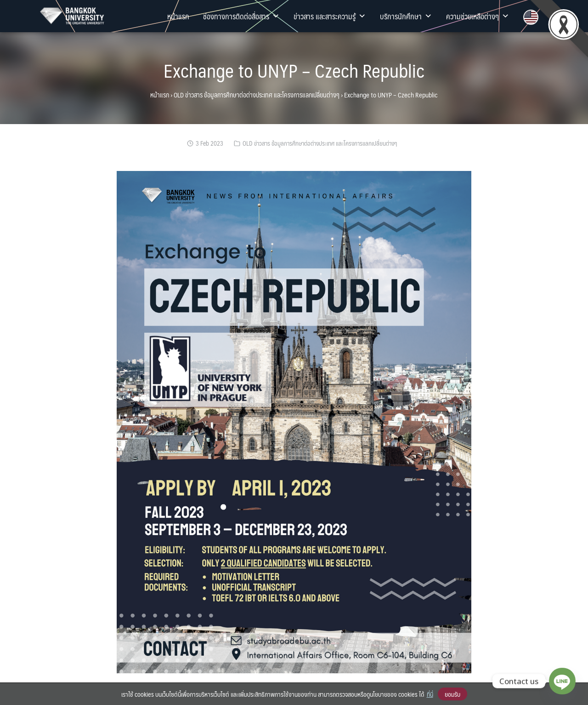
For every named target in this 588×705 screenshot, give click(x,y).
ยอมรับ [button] (452, 694)
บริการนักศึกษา (406, 16)
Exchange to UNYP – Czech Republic (294, 70)
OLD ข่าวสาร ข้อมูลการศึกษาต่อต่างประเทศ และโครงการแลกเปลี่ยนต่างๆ (257, 95)
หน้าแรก (178, 16)
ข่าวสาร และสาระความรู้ (330, 16)
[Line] (562, 681)
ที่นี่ (430, 694)
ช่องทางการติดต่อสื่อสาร (241, 16)
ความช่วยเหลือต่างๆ (478, 16)
